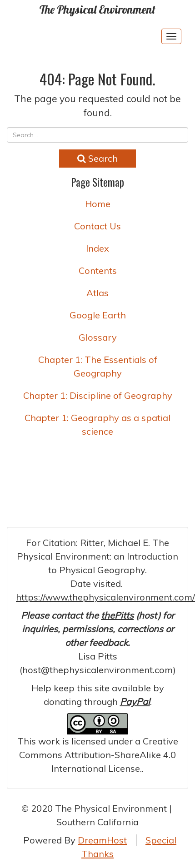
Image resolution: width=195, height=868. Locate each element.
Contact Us (97, 226)
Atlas (97, 293)
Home (98, 204)
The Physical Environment (97, 9)
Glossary (98, 337)
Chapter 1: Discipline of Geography (98, 395)
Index (97, 248)
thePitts (117, 615)
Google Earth (98, 315)
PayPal (135, 702)
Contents (98, 270)
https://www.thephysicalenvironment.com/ (105, 597)
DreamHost (102, 840)
